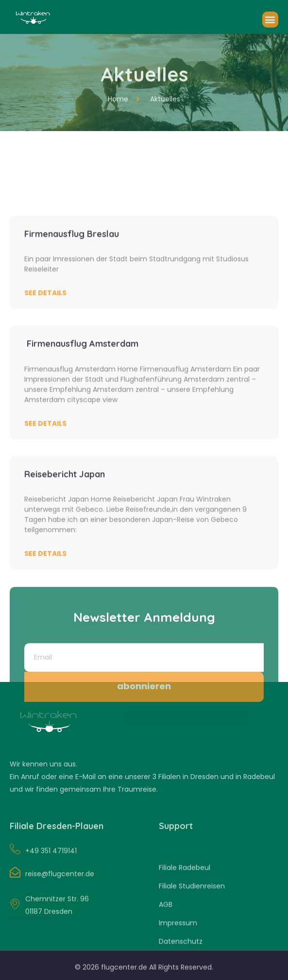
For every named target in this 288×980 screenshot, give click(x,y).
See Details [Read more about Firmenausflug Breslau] (45, 409)
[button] (270, 25)
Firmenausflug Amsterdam (81, 460)
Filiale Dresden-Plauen (57, 834)
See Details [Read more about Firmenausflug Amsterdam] (45, 540)
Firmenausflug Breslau (72, 350)
